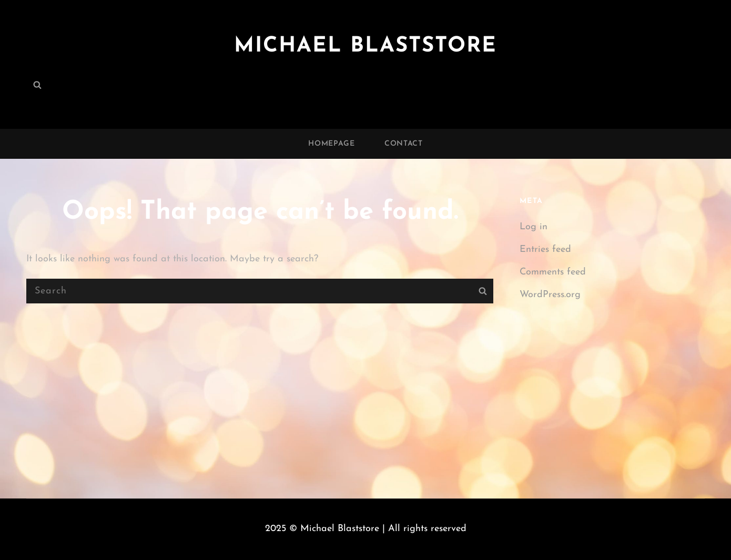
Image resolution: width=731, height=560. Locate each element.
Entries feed (545, 250)
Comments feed (553, 272)
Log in (534, 227)
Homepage (332, 144)
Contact (404, 144)
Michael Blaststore (365, 46)
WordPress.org (550, 295)
